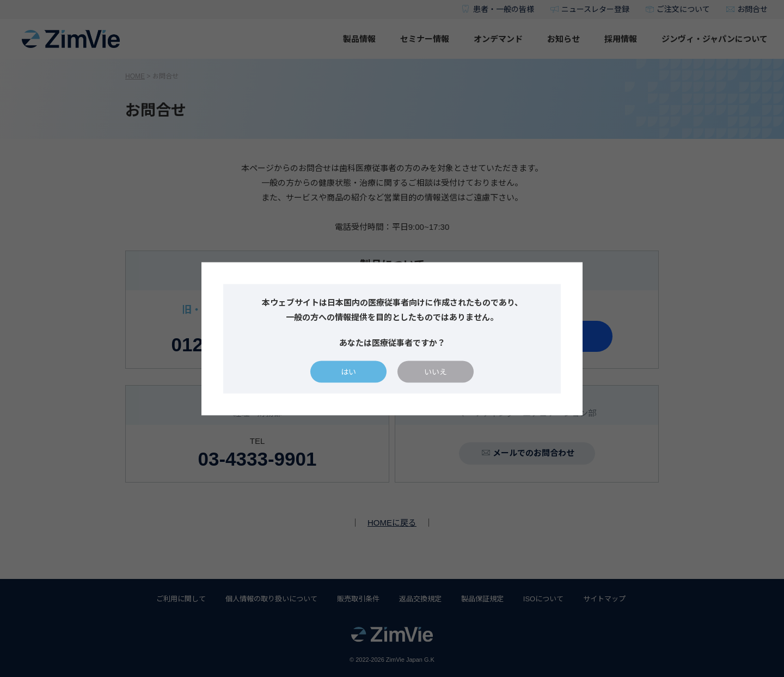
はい (348, 371)
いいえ (436, 371)
